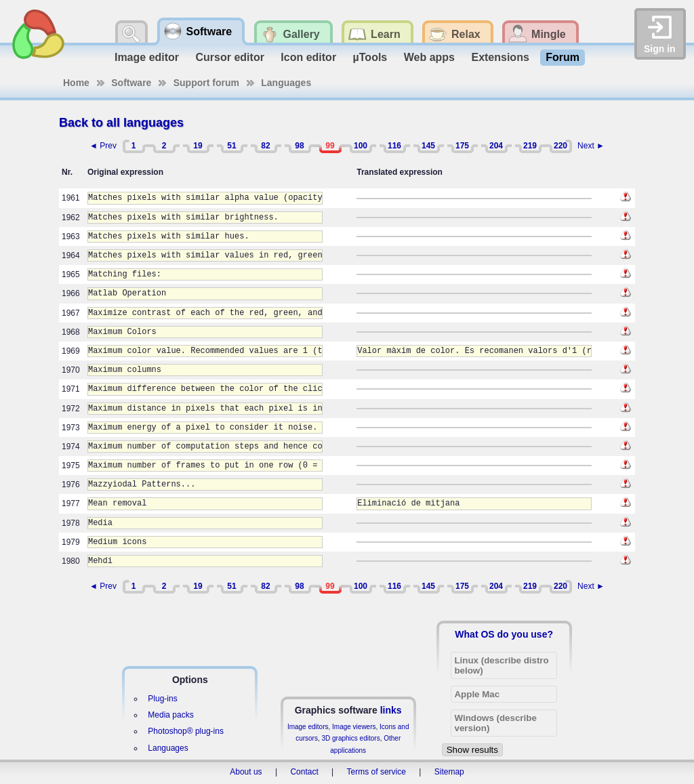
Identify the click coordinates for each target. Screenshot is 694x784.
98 (299, 146)
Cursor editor (230, 57)
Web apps (429, 57)
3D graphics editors (350, 738)
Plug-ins (162, 699)
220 (560, 146)
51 (231, 146)
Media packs (170, 715)
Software (131, 83)
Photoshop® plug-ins (186, 731)
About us (246, 772)
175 (462, 146)
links (391, 710)
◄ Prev (103, 146)
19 (198, 146)
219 (530, 146)
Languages (286, 83)
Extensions (500, 57)
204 (496, 146)
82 (265, 146)
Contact (304, 772)
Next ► (591, 146)
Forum (563, 57)
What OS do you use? (504, 634)
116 (394, 146)
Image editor (147, 57)
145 (428, 146)
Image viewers (354, 727)
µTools (370, 57)
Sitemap (449, 772)
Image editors (308, 727)
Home (76, 83)
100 (361, 146)
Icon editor (308, 57)
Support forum (206, 83)
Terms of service (376, 772)
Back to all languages (121, 123)
